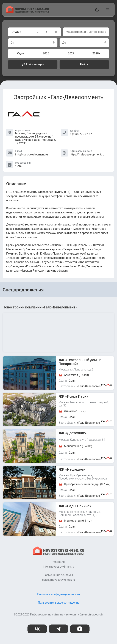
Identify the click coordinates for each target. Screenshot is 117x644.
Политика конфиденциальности (58, 594)
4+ (56, 32)
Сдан (21, 53)
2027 (71, 53)
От (12, 43)
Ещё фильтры (33, 64)
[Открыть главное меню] (107, 10)
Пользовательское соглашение (59, 603)
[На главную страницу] (27, 12)
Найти (84, 64)
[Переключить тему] (96, 10)
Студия (16, 32)
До (64, 43)
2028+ (96, 53)
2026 (46, 53)
